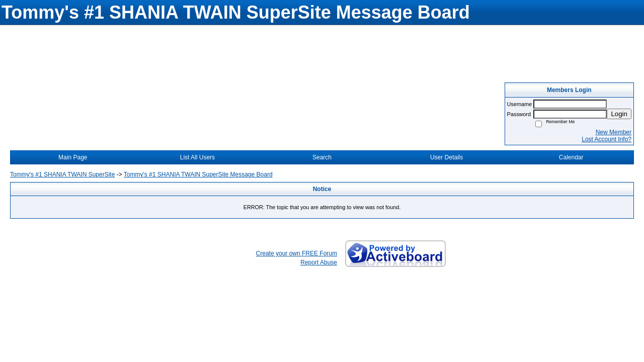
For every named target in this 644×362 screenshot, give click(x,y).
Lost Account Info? (607, 139)
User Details (447, 157)
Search (322, 157)
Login (619, 114)
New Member (614, 132)
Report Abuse (319, 262)
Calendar (571, 157)
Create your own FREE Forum (297, 253)
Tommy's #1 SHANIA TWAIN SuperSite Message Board (198, 174)
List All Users (197, 157)
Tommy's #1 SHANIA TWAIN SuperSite (62, 174)
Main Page (73, 157)
